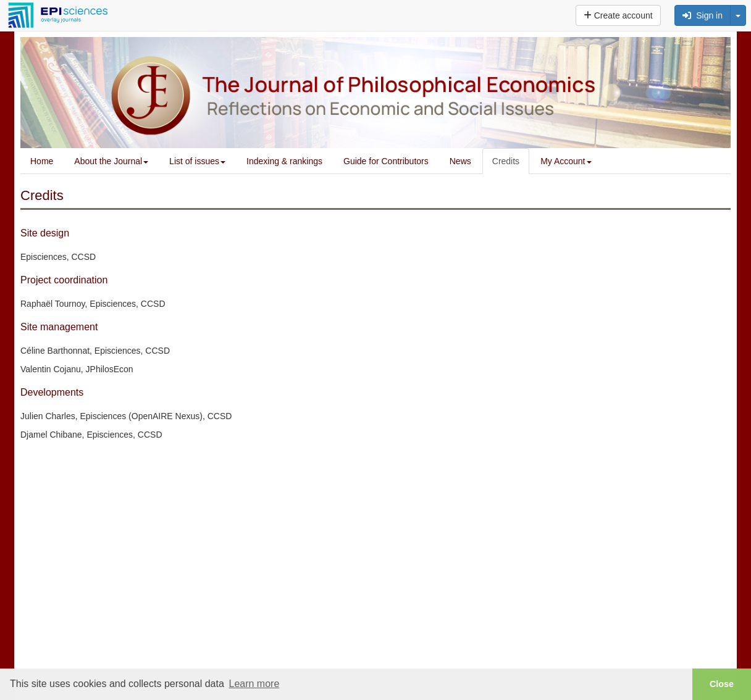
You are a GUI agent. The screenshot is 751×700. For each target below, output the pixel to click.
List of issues (197, 161)
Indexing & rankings (284, 161)
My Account (566, 161)
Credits (506, 161)
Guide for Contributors (386, 161)
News (460, 161)
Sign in (703, 15)
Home (42, 161)
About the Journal (111, 161)
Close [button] (722, 684)
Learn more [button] (254, 684)
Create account (618, 15)
